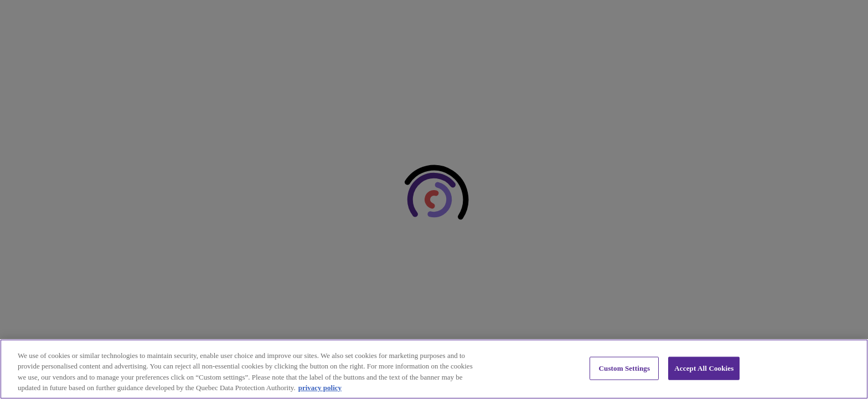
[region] (434, 369)
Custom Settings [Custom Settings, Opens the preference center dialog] (625, 368)
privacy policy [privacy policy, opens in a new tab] (320, 388)
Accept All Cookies (704, 368)
